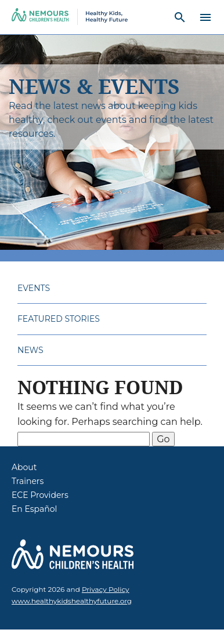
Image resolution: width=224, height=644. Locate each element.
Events (34, 288)
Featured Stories (59, 319)
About (24, 467)
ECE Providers (40, 495)
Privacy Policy (106, 589)
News (30, 350)
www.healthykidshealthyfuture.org (72, 601)
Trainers (28, 481)
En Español (34, 509)
